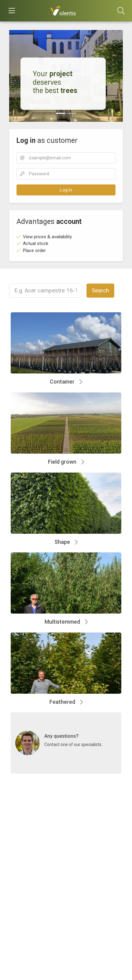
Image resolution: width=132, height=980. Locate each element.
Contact (20, 840)
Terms (15, 903)
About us (18, 888)
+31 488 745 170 (29, 853)
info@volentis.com (31, 860)
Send (14, 895)
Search (100, 291)
